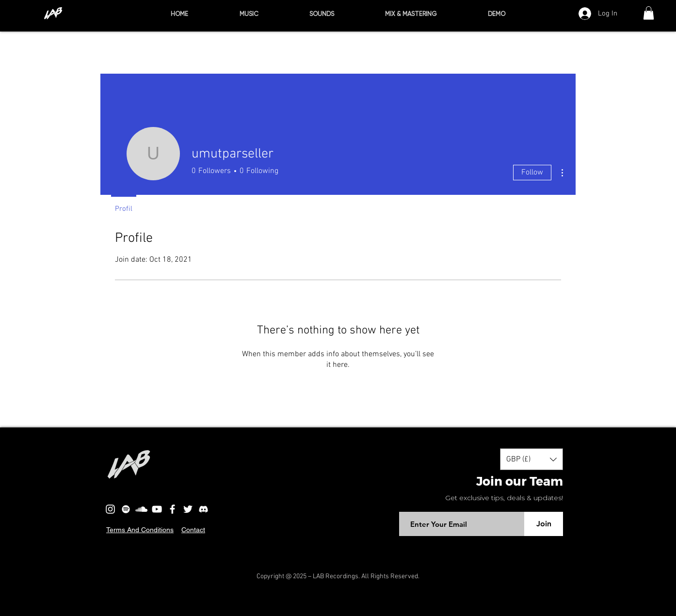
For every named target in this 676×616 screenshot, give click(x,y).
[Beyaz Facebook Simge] (172, 509)
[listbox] (531, 459)
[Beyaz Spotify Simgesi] (126, 509)
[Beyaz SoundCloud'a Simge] (141, 509)
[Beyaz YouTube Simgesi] (157, 509)
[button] (649, 13)
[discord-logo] (203, 509)
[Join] (544, 524)
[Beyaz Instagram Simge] (110, 509)
